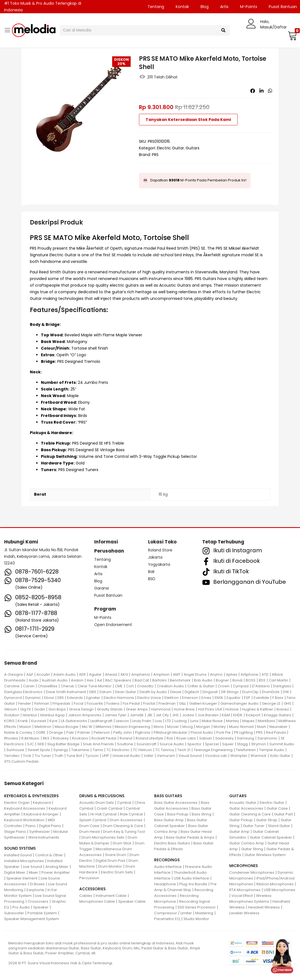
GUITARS (238, 796)
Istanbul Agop (52, 715)
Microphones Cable (97, 901)
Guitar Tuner (254, 826)
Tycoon (92, 756)
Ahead (111, 674)
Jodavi (188, 715)
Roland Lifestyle (149, 738)
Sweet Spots (39, 750)
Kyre (53, 721)
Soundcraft (146, 744)
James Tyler (116, 715)
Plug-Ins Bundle (193, 884)
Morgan (203, 727)
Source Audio (172, 744)
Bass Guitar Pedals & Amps (190, 837)
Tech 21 (184, 750)
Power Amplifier (56, 872)
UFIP (106, 756)
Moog (188, 727)
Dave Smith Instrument (66, 692)
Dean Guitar (126, 692)
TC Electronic (118, 750)
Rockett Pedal (104, 738)
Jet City (162, 715)
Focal (79, 703)
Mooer (173, 727)
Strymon (259, 744)
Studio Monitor (196, 919)
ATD (265, 674)
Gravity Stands (110, 709)
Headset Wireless (264, 907)
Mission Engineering (132, 727)
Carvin (29, 686)
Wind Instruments (44, 837)
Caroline (12, 686)
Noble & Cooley (18, 732)
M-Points (249, 7)
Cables (86, 896)
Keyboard (42, 803)
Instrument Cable (111, 896)
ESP (247, 698)
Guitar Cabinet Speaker (271, 837)
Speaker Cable (132, 901)
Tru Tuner (43, 756)
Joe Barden (208, 715)
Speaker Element (22, 878)
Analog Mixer (57, 867)
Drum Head (90, 832)
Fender (25, 703)
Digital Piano (50, 826)
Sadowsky (224, 738)
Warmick (259, 756)
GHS (287, 703)
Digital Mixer (15, 872)
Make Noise (212, 721)
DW (286, 692)
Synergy (61, 750)
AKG (124, 674)
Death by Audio (153, 692)
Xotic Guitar (280, 756)
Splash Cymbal (93, 820)
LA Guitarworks (74, 721)
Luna (194, 721)
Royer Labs (186, 738)
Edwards (75, 698)
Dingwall (210, 692)
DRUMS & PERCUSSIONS (102, 796)
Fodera (113, 703)
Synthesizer (40, 832)
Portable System (42, 913)
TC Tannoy (165, 750)
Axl (99, 680)
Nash (261, 727)
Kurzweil (39, 721)
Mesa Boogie (67, 727)
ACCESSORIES (92, 889)
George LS (271, 703)
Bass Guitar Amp (169, 820)
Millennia (103, 727)
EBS (61, 698)
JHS (175, 715)
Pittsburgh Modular (170, 732)
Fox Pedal (131, 703)
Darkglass (282, 686)
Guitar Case (277, 808)
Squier (228, 744)
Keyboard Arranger (41, 814)
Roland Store (160, 550)
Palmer (84, 732)
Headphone (165, 884)
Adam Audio (65, 674)
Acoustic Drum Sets (97, 803)
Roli (170, 738)
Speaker (41, 907)
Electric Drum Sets (117, 872)
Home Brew (184, 709)
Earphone (35, 890)
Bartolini (159, 680)
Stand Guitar (279, 826)
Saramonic (267, 738)
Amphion (161, 674)
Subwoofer (14, 913)
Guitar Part (283, 814)
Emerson (190, 698)
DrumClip (250, 692)
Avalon (77, 680)
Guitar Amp (239, 832)
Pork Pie (223, 732)
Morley (220, 727)
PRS (155, 155)
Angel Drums (195, 674)
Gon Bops (57, 709)
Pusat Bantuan (108, 595)
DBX (93, 692)
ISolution (12, 715)
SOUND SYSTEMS (20, 848)
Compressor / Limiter (173, 913)
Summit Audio (282, 744)
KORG (9, 721)
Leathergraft (101, 721)
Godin (40, 709)
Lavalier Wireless (244, 913)
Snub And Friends (98, 744)
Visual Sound (190, 756)
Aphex (232, 674)
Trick (27, 756)
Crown (224, 686)
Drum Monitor (110, 866)
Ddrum (106, 692)
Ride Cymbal (131, 814)
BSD (152, 579)
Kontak (182, 7)
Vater (149, 756)
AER (82, 674)
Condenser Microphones (252, 872)
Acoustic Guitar (243, 803)
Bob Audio (203, 680)
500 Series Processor (197, 907)
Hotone (232, 709)
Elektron (172, 698)
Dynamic (33, 698)
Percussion (89, 878)
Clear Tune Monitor (95, 686)
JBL (150, 715)
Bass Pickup (178, 814)
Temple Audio (272, 750)
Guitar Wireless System (265, 855)
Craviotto (145, 686)
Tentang (156, 7)
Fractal (149, 703)
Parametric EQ (167, 919)
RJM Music (30, 738)
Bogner (222, 680)
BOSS (251, 680)
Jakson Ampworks (85, 715)
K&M (226, 715)
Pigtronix (143, 732)
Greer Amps (137, 709)
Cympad (241, 686)
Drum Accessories (126, 820)
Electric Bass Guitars (172, 843)
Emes (206, 698)
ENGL (219, 698)
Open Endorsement (113, 625)
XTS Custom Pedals (21, 761)
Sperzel (212, 744)
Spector (194, 744)
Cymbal (124, 803)
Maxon (25, 727)
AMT (177, 674)
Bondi (237, 680)
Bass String (202, 814)
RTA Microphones (245, 890)
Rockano (80, 738)
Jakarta (155, 557)
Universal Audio (126, 756)
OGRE (41, 732)
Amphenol (141, 674)
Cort (130, 686)
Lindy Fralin (142, 721)
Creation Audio (170, 686)
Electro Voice (149, 698)
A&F (30, 674)
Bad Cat (142, 680)
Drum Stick (122, 843)
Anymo (216, 674)
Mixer (33, 872)
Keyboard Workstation (24, 820)
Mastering (204, 913)
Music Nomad (241, 727)
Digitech (192, 692)
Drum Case (89, 826)
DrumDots (271, 692)
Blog (205, 7)
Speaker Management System (32, 919)
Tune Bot (74, 756)
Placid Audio (202, 732)
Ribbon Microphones (275, 884)
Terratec (12, 756)
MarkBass (266, 721)
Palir (70, 732)
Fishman (42, 703)
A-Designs (14, 674)
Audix (34, 680)
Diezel (176, 692)
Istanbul (30, 715)
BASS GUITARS (168, 796)
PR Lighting (243, 732)
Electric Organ (17, 803)
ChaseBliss (48, 686)
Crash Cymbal (110, 808)
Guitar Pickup (241, 820)
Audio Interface (168, 867)
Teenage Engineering (213, 750)
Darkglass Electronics (23, 692)
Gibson (10, 709)
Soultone (125, 744)
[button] (292, 36)
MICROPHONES (244, 866)
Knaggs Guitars (277, 715)
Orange (56, 732)
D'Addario (261, 686)
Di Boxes (37, 884)
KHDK (238, 715)
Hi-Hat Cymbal (103, 814)
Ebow (49, 698)
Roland (126, 738)
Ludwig (181, 721)
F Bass (278, 698)
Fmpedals (61, 703)
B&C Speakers (118, 680)
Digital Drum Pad (110, 861)
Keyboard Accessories (25, 808)
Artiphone (249, 674)
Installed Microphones (24, 861)
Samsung (246, 738)
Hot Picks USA (210, 709)
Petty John (123, 732)
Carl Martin (278, 680)
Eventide (261, 698)
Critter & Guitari (201, 686)
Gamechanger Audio (240, 703)
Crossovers (38, 901)
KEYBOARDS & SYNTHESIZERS (31, 796)
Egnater (93, 698)
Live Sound (32, 867)
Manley (232, 721)
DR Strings (230, 692)
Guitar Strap (267, 820)
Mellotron (43, 727)
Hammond (161, 709)
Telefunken (246, 750)
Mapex (248, 721)
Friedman (167, 703)
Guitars (193, 148)
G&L (182, 703)
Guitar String (252, 849)
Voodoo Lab (216, 756)
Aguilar (95, 674)
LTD (168, 721)
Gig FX (26, 709)
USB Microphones (280, 890)
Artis (224, 7)
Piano (31, 826)
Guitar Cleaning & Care (250, 814)
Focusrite (95, 703)
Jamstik (137, 715)
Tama (98, 750)
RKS (46, 738)
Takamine (80, 750)
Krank (23, 721)
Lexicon (122, 721)
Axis (90, 680)
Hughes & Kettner (258, 709)
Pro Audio (21, 907)
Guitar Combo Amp (247, 843)
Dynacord (13, 698)
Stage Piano (15, 832)
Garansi (102, 588)
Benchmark (180, 680)
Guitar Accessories (246, 808)
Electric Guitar (170, 148)
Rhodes (11, 738)
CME (119, 686)
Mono (159, 727)
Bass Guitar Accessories (176, 803)
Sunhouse (15, 750)
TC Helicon (142, 750)
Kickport (253, 715)
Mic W (87, 727)
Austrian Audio (55, 680)
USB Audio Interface (191, 878)
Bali (151, 572)
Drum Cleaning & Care (123, 826)
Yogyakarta (159, 564)
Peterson (102, 732)
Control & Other (49, 855)
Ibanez (283, 709)
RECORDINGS (167, 860)
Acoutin (43, 674)
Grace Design (81, 709)
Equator (234, 698)
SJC (31, 744)
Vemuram (166, 756)
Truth (59, 756)
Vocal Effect (242, 896)
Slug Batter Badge (63, 744)
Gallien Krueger (203, 703)
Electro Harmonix (119, 698)
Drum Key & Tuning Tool (124, 832)
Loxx (158, 721)
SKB (41, 744)
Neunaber (278, 727)
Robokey (61, 738)
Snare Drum (116, 855)
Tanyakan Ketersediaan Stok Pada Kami (188, 120)
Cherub (68, 686)
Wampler (239, 756)
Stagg (242, 744)
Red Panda (276, 732)
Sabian (206, 738)
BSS (262, 680)
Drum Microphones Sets (103, 837)
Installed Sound (18, 855)
